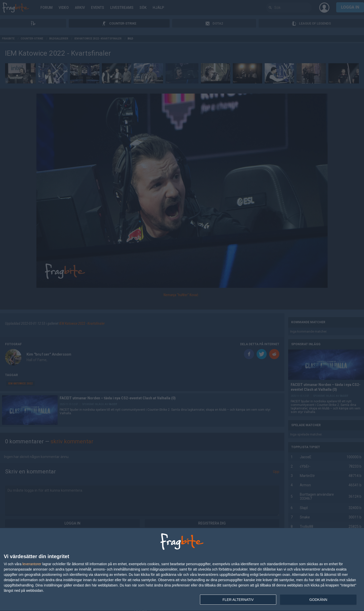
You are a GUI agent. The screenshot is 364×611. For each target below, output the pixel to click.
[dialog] (182, 570)
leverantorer (32, 564)
